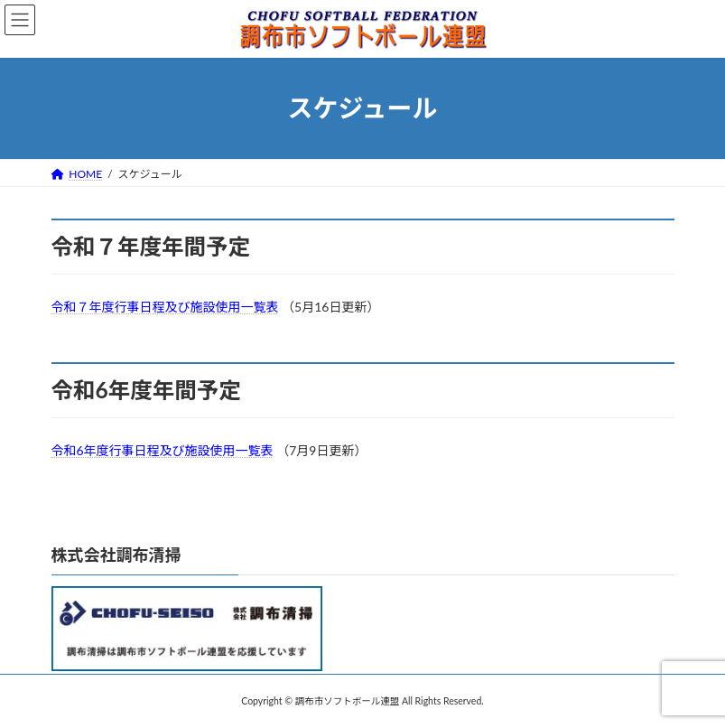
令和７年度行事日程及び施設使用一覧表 (165, 307)
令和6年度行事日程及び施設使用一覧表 (163, 450)
